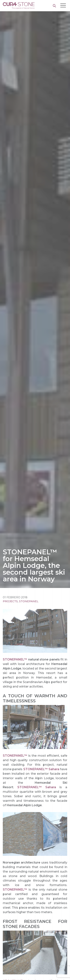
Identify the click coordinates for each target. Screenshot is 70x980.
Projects (10, 601)
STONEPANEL (29, 601)
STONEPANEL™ (15, 659)
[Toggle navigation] (63, 5)
